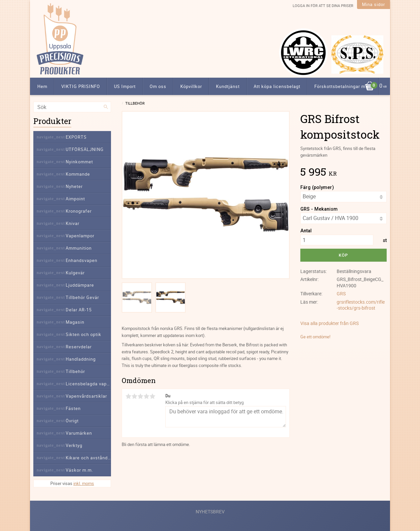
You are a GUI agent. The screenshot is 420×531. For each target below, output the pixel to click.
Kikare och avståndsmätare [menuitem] (88, 458)
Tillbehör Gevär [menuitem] (82, 297)
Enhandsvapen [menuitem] (81, 260)
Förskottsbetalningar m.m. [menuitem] (343, 86)
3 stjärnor (140, 396)
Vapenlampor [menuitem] (80, 236)
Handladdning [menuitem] (81, 359)
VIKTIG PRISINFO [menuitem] (81, 86)
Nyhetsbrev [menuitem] (210, 511)
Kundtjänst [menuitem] (228, 86)
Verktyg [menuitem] (74, 445)
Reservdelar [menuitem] (79, 347)
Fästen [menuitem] (73, 408)
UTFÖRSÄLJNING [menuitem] (85, 149)
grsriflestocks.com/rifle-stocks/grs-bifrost (361, 305)
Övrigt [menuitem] (72, 421)
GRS (341, 293)
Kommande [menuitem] (78, 174)
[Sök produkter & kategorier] (72, 107)
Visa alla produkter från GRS (329, 323)
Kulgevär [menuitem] (75, 273)
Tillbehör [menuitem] (75, 371)
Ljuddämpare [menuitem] (80, 285)
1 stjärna (128, 396)
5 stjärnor (152, 396)
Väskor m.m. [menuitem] (79, 470)
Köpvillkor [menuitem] (191, 86)
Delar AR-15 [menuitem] (79, 310)
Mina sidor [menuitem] (373, 4)
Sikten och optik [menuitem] (83, 334)
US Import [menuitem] (125, 86)
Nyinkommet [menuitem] (79, 162)
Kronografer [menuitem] (79, 211)
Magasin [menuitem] (75, 322)
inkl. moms (84, 483)
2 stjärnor (134, 396)
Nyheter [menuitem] (74, 186)
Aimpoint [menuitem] (75, 199)
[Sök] (106, 107)
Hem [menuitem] (42, 86)
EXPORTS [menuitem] (76, 137)
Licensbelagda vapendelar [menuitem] (88, 384)
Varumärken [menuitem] (79, 433)
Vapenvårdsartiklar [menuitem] (86, 396)
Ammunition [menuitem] (79, 248)
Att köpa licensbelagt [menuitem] (277, 86)
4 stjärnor (146, 396)
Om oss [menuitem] (158, 86)
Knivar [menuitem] (72, 223)
